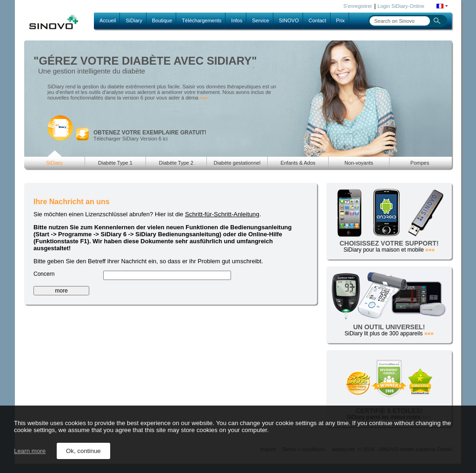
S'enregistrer (358, 6)
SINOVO (289, 20)
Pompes (420, 163)
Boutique (162, 20)
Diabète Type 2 (176, 163)
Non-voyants (359, 163)
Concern (44, 274)
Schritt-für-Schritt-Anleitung (222, 214)
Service (261, 20)
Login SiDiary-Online (401, 6)
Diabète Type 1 (115, 163)
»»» (204, 98)
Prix (340, 20)
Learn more (30, 451)
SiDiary (134, 20)
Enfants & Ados (298, 163)
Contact (317, 20)
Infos (237, 20)
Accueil (108, 20)
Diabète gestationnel (237, 163)
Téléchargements (202, 20)
